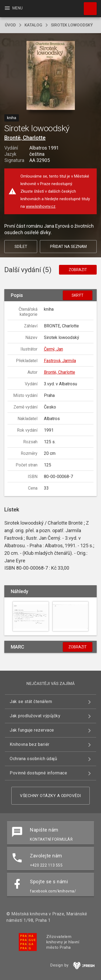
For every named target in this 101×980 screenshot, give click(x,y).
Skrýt (78, 295)
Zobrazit (78, 270)
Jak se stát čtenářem (31, 702)
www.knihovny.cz (41, 206)
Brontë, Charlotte (25, 138)
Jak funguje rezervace (32, 730)
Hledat (88, 6)
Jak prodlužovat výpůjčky (35, 716)
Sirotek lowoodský (72, 25)
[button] (50, 76)
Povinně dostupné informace (38, 773)
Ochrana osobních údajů (33, 759)
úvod (10, 25)
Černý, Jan (53, 349)
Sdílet (21, 247)
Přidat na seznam (68, 247)
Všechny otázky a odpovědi (50, 796)
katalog (33, 25)
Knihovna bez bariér (30, 744)
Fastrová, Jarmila (60, 361)
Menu (13, 8)
